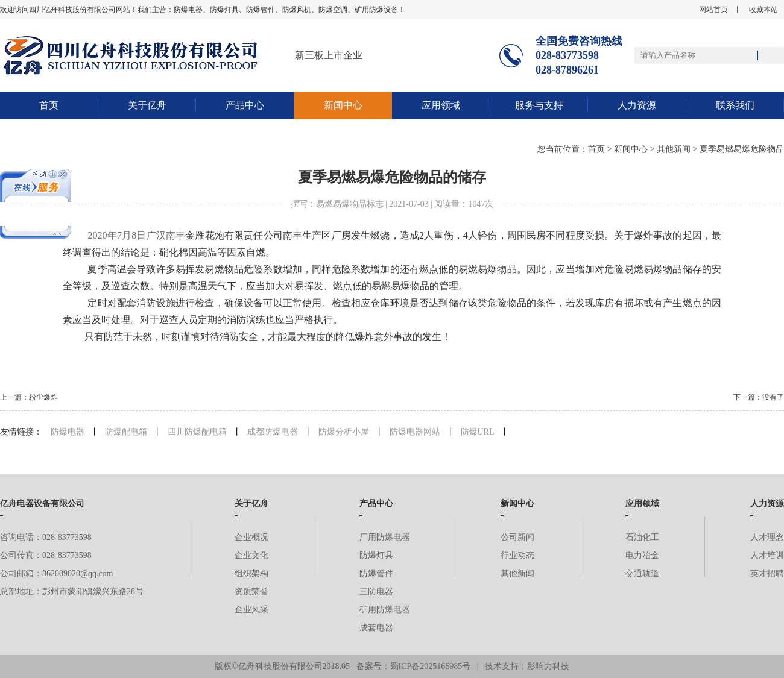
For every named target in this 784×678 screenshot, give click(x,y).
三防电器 (376, 592)
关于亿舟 (147, 105)
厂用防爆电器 (385, 537)
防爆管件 (376, 573)
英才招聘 (767, 573)
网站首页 (713, 10)
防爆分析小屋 (344, 432)
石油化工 (642, 537)
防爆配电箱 (126, 432)
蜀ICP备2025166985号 (431, 666)
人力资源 (637, 105)
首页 (49, 105)
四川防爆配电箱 (197, 432)
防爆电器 (68, 432)
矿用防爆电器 (385, 610)
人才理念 (767, 537)
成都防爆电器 (273, 432)
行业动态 (517, 555)
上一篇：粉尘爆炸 (29, 397)
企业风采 (251, 610)
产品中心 (245, 105)
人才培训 (767, 555)
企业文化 (251, 555)
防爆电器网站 (415, 432)
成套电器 (376, 628)
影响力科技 (548, 666)
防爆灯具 (376, 555)
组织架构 (251, 573)
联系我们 (735, 105)
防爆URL (478, 432)
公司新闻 (517, 537)
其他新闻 (674, 149)
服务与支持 (539, 105)
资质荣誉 (251, 592)
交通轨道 (642, 573)
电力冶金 (642, 555)
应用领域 (441, 105)
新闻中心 (343, 105)
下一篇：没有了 (759, 397)
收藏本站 (763, 10)
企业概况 (251, 537)
